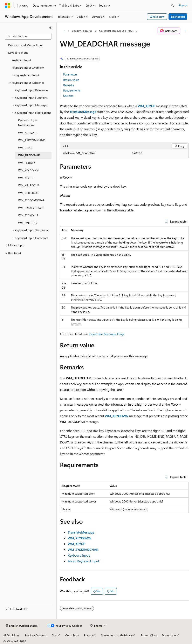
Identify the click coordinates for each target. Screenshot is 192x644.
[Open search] (173, 6)
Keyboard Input (79, 555)
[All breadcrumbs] (64, 31)
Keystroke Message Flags (107, 334)
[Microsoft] (8, 6)
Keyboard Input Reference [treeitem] (31, 90)
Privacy (88, 635)
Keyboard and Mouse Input (116, 31)
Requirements (72, 90)
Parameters (70, 74)
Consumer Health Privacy (117, 635)
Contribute (72, 635)
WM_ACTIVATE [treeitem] (28, 133)
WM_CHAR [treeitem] (25, 148)
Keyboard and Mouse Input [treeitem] (26, 45)
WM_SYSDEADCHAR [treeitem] (31, 200)
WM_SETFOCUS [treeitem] (28, 193)
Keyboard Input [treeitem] (21, 60)
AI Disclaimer (12, 635)
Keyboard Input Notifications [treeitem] (28, 123)
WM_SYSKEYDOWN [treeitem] (31, 208)
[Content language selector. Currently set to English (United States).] (22, 626)
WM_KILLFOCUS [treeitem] (29, 185)
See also (68, 96)
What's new (157, 17)
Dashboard (178, 17)
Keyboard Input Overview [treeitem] (28, 68)
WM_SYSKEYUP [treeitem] (28, 215)
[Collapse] (50, 28)
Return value (71, 80)
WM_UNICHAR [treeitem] (28, 223)
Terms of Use (149, 635)
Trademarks (169, 635)
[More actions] (185, 31)
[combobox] (28, 36)
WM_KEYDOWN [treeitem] (28, 170)
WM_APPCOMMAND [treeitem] (32, 140)
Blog (54, 635)
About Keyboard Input (83, 561)
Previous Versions (36, 635)
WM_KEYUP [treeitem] (26, 178)
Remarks (69, 85)
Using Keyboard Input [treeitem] (25, 75)
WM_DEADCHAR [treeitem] (29, 155)
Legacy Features (82, 31)
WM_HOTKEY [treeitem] (27, 163)
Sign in (183, 5)
